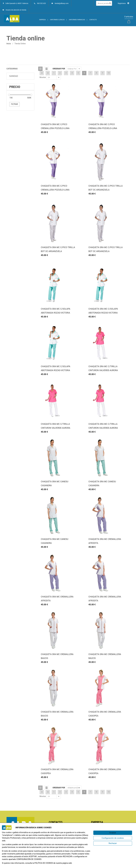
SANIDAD (14, 76)
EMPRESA (43, 20)
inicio (9, 44)
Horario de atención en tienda (16, 10)
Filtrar (15, 104)
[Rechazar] (113, 843)
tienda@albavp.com (62, 3)
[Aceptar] (113, 833)
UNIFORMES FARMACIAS (77, 20)
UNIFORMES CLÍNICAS (57, 20)
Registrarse (123, 3)
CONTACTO (93, 20)
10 (109, 73)
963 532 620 (41, 3)
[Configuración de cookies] (113, 838)
